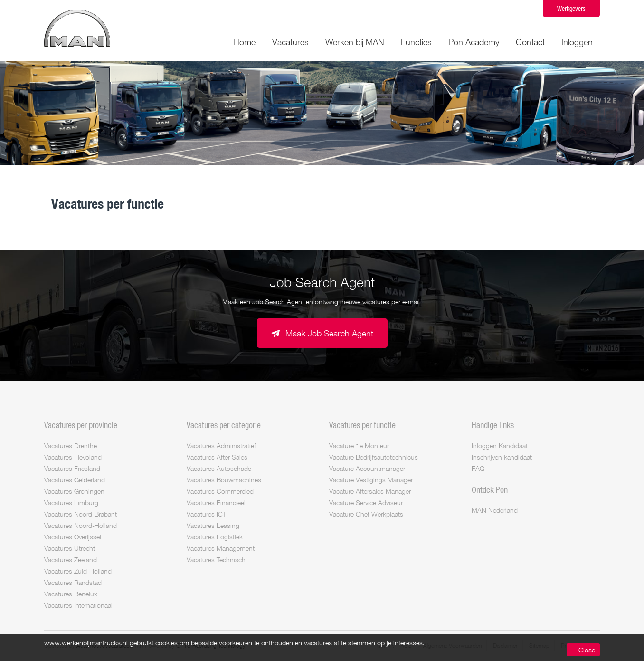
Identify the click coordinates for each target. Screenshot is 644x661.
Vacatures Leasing (213, 525)
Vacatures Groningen (74, 491)
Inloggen (577, 42)
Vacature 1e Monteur (359, 445)
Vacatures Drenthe (71, 445)
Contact (530, 42)
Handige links (493, 425)
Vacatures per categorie (224, 425)
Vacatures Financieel (216, 503)
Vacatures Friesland (72, 468)
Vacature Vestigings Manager (371, 480)
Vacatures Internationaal (78, 605)
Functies (416, 42)
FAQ (478, 468)
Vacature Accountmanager (367, 468)
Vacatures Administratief (221, 445)
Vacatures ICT (207, 514)
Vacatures (290, 42)
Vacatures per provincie (81, 425)
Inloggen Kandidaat (500, 445)
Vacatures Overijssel (73, 537)
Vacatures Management (221, 548)
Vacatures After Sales (217, 457)
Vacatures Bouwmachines (224, 480)
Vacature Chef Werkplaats (366, 514)
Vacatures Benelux (71, 594)
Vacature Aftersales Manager (370, 491)
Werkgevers (571, 8)
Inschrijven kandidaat (502, 457)
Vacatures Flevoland (73, 457)
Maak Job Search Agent (329, 333)
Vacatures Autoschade (219, 468)
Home (244, 42)
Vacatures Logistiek (215, 537)
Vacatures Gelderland (75, 480)
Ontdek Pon (490, 489)
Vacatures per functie (362, 425)
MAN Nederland (495, 510)
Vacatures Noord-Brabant (80, 514)
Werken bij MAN (355, 42)
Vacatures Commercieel (221, 491)
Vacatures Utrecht (70, 548)
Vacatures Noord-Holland (80, 525)
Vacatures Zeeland (71, 560)
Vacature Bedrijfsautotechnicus (374, 457)
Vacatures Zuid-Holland (78, 571)
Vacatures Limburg (71, 503)
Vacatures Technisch (216, 560)
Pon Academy (474, 42)
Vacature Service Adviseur (366, 503)
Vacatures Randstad (73, 582)
